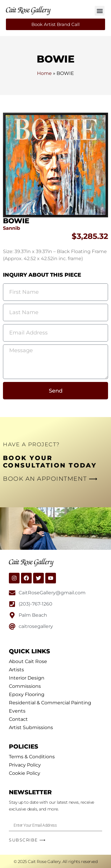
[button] (100, 11)
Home (44, 73)
